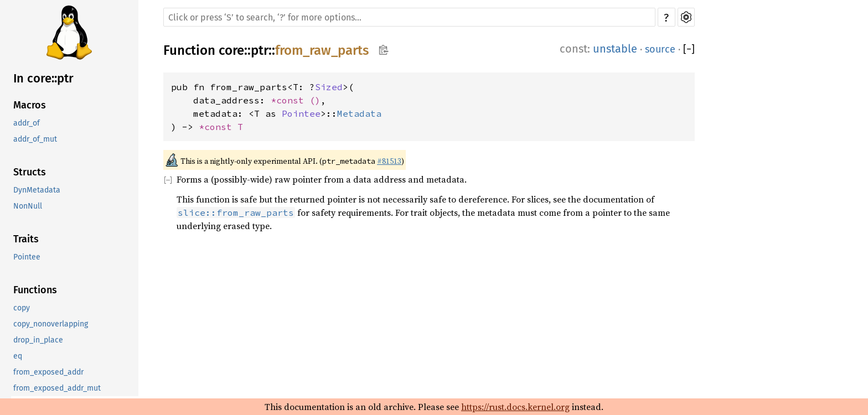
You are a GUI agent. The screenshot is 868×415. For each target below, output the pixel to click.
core (231, 50)
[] (689, 49)
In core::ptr (43, 78)
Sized (329, 87)
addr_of (27, 123)
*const (290, 100)
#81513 (389, 161)
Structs (30, 172)
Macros (30, 105)
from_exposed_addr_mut (57, 388)
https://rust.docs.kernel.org (515, 407)
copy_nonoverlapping (51, 324)
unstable (615, 49)
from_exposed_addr (48, 372)
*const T (221, 127)
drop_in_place (38, 340)
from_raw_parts (322, 50)
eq (18, 356)
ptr (260, 50)
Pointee (27, 257)
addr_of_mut (35, 139)
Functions (35, 290)
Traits (26, 239)
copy (22, 308)
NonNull (28, 206)
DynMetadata (37, 190)
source (660, 49)
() (315, 100)
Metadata (359, 113)
